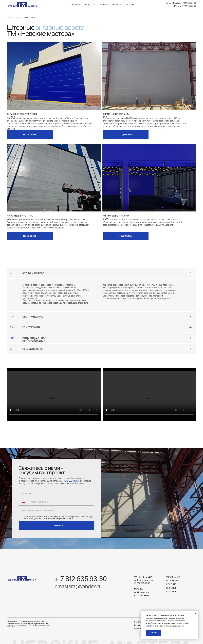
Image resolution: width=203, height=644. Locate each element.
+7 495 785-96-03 (142, 595)
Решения (104, 5)
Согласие (54, 517)
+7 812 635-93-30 (142, 583)
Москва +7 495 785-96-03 (185, 6)
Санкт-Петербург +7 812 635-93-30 (181, 3)
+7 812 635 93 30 (70, 481)
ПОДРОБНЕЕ (30, 134)
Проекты (117, 5)
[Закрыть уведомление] (195, 613)
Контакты (130, 5)
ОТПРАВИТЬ (56, 526)
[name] (56, 494)
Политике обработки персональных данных (58, 519)
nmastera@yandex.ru (78, 586)
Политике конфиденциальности (173, 626)
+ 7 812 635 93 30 (81, 579)
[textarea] (56, 511)
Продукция (90, 5)
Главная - (10, 18)
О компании (74, 5)
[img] (22, 578)
